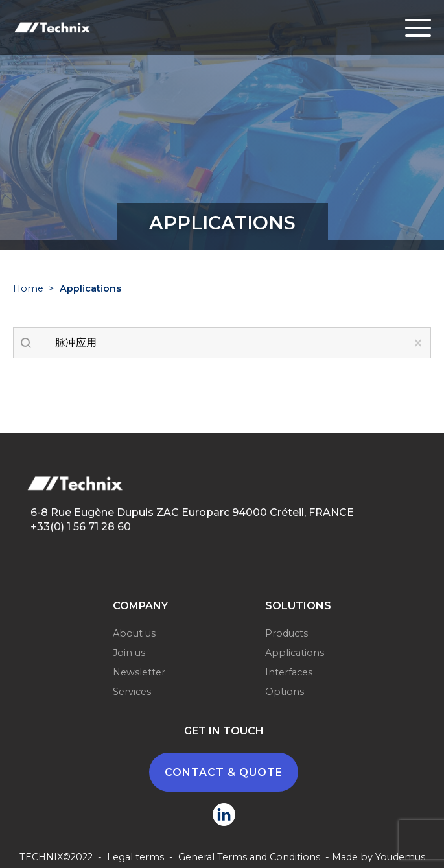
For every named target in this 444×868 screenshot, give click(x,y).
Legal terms (135, 857)
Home (28, 288)
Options (285, 692)
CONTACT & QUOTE (224, 772)
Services (132, 692)
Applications (295, 653)
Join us (129, 653)
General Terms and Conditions (249, 857)
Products (286, 633)
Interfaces (289, 672)
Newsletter (139, 672)
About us (134, 633)
